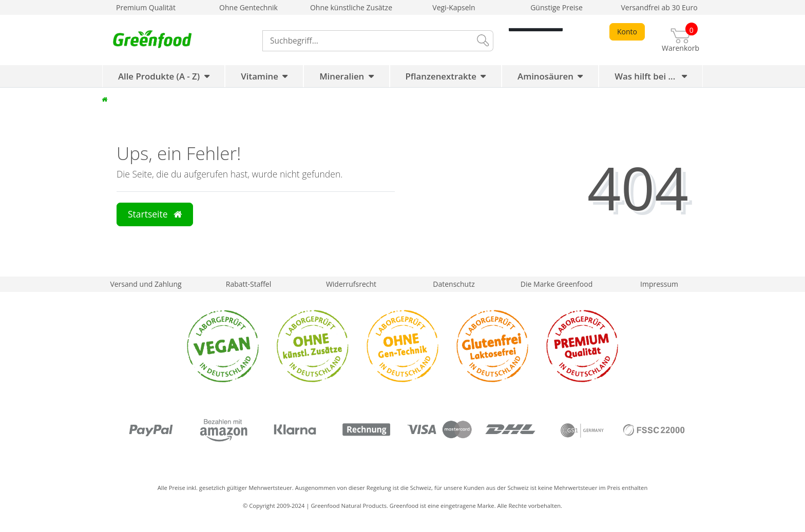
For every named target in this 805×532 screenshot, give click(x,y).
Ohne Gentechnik (248, 7)
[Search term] (367, 41)
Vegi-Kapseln (454, 7)
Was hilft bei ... (646, 76)
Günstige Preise (557, 7)
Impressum (659, 284)
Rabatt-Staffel (249, 284)
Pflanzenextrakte (441, 76)
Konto (627, 32)
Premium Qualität (146, 7)
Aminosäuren (545, 76)
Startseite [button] (155, 214)
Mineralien (342, 76)
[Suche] (482, 41)
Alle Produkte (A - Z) (159, 76)
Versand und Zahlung (146, 284)
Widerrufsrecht (351, 284)
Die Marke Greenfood (557, 284)
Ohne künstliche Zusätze (351, 7)
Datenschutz (454, 284)
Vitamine (260, 76)
